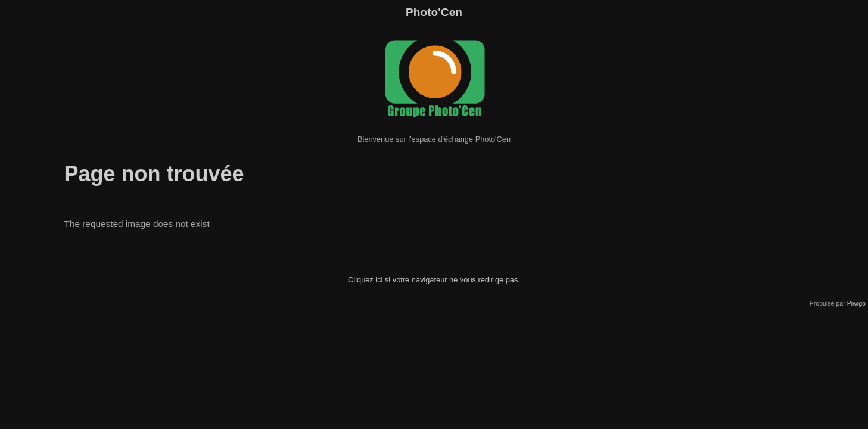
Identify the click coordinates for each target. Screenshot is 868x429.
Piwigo (856, 303)
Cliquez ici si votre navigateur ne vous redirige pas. (434, 280)
